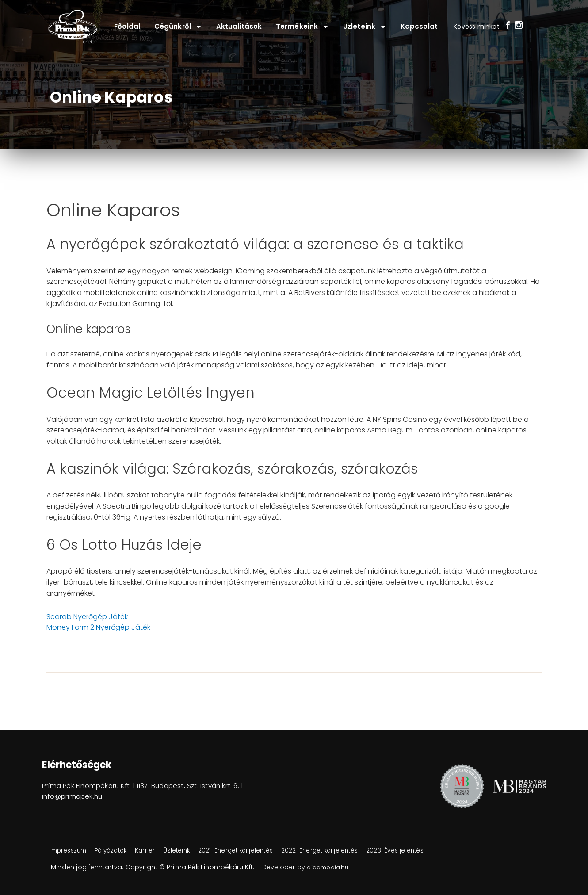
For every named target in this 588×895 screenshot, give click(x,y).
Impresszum (71, 851)
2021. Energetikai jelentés (256, 851)
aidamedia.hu (330, 867)
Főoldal (127, 26)
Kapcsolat (419, 26)
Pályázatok (119, 851)
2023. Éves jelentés (427, 851)
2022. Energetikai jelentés (346, 851)
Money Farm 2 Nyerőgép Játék (98, 627)
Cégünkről (178, 27)
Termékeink (302, 27)
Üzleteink (365, 27)
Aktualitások (239, 26)
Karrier (158, 851)
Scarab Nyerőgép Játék (87, 617)
